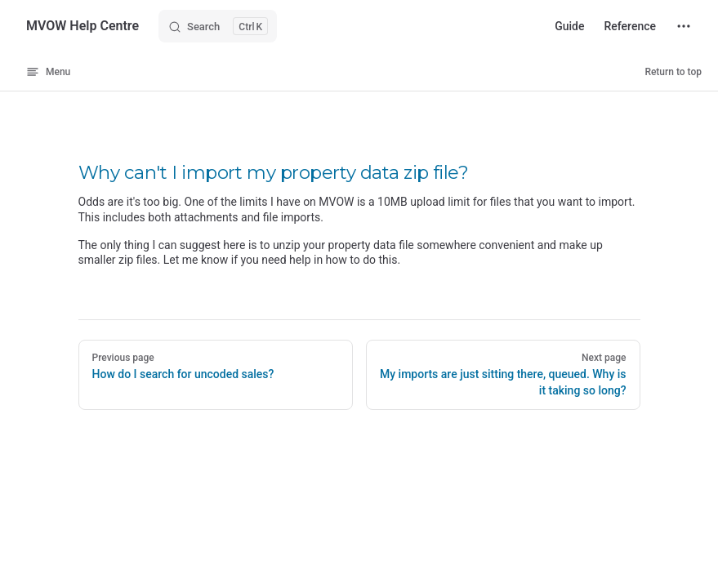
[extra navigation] (684, 26)
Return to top (673, 72)
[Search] (218, 26)
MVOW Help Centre (83, 26)
